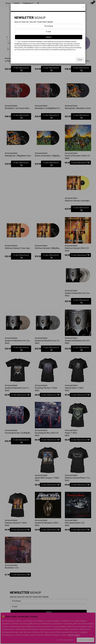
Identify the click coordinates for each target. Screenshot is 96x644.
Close (80, 59)
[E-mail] (49, 32)
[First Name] (49, 26)
